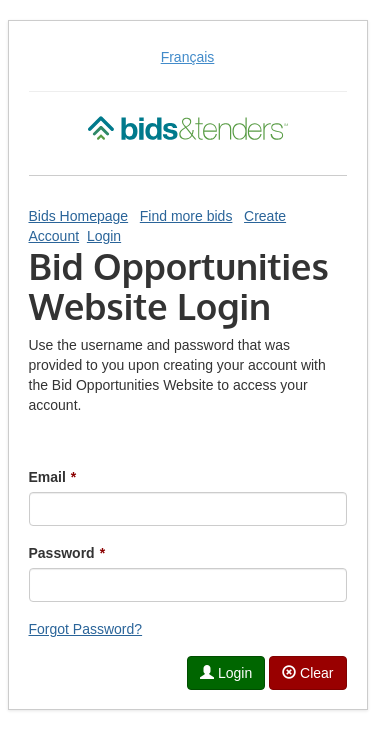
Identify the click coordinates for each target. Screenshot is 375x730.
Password (67, 553)
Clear (307, 673)
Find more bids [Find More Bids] (186, 216)
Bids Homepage (79, 216)
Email (53, 477)
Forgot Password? (86, 629)
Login (104, 236)
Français (188, 57)
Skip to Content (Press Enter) (0, 0)
